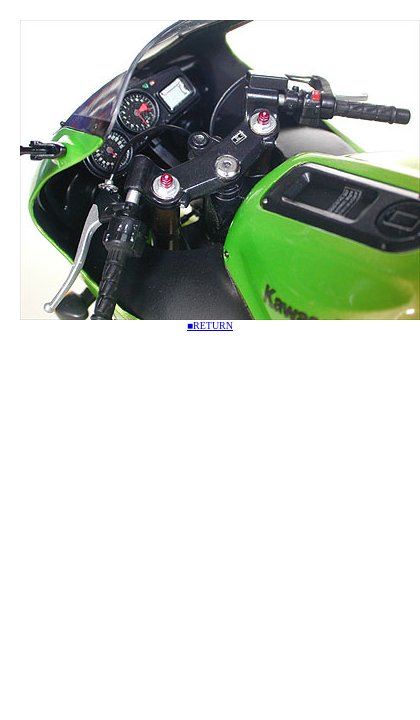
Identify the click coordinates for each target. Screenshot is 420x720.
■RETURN (210, 325)
